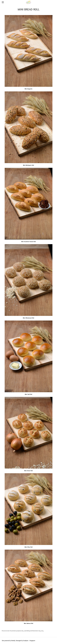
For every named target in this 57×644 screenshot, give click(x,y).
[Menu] (3, 2)
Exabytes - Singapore (29, 641)
